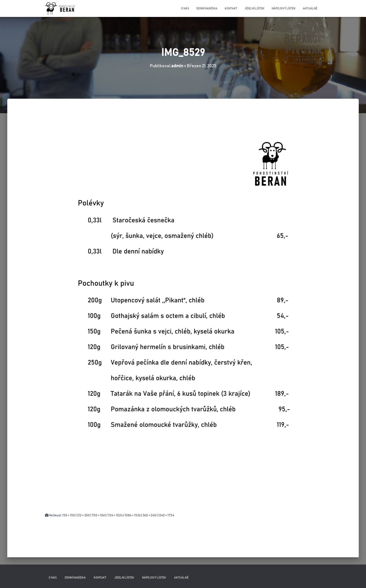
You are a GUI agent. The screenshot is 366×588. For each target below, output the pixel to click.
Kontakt (231, 8)
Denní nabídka (207, 8)
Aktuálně (310, 8)
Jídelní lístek (254, 8)
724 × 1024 (115, 515)
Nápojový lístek (284, 8)
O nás (185, 8)
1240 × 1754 (166, 515)
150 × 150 (69, 515)
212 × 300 (83, 515)
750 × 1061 (99, 515)
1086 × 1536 (133, 515)
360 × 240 (149, 515)
